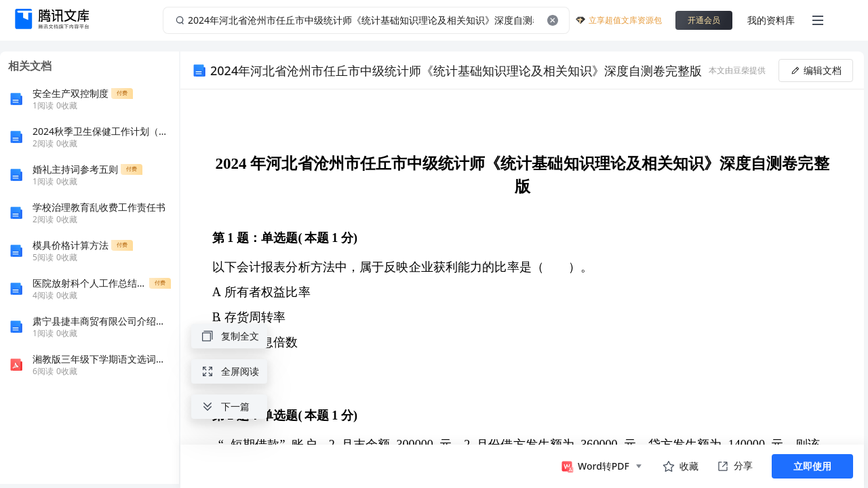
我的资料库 (771, 20)
